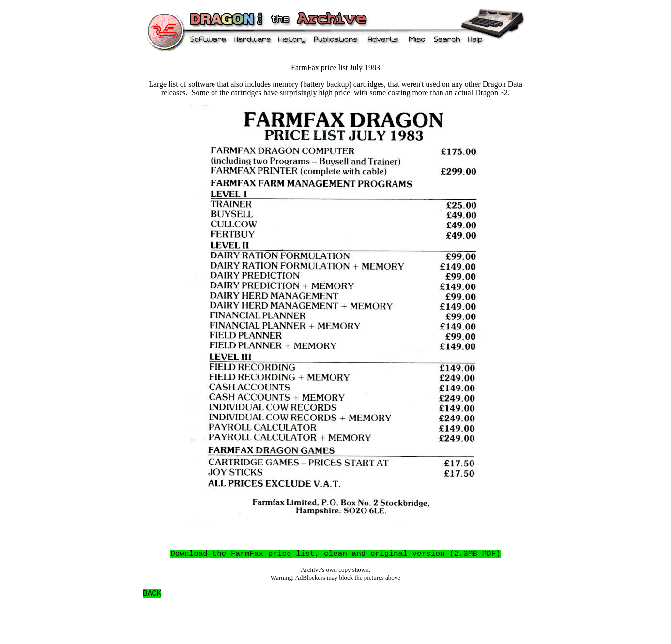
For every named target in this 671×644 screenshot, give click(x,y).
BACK (152, 594)
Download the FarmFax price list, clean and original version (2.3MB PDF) (335, 554)
